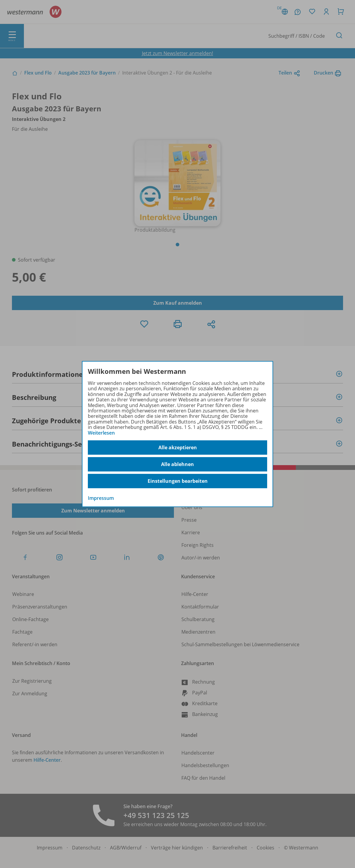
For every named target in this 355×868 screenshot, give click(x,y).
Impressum (101, 498)
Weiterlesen (101, 433)
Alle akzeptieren (178, 447)
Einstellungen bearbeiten (178, 481)
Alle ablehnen (177, 464)
